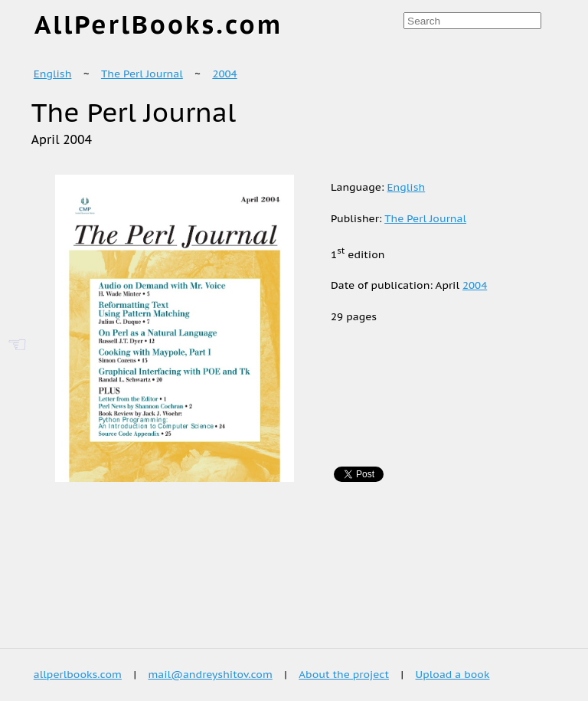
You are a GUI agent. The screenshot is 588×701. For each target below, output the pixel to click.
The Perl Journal (142, 74)
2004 (224, 74)
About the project (344, 674)
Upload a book (453, 674)
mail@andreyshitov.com (210, 674)
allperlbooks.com (78, 674)
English (53, 74)
